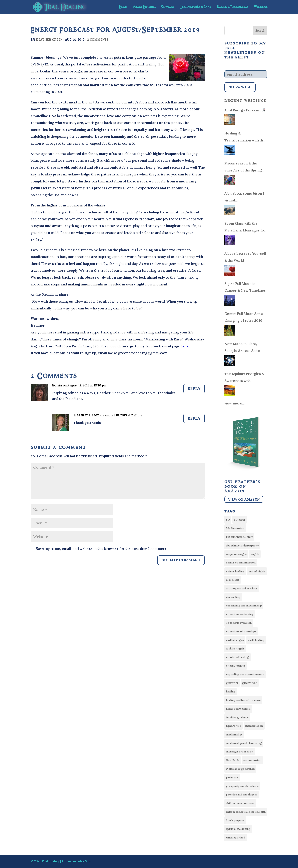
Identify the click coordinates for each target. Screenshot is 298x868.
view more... (234, 403)
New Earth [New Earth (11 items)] (233, 760)
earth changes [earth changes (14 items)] (235, 640)
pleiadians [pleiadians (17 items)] (232, 777)
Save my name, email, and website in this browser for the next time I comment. (102, 548)
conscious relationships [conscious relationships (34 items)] (241, 631)
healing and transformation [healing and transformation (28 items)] (243, 700)
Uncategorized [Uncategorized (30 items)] (236, 837)
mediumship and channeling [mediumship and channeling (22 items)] (244, 743)
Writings (261, 7)
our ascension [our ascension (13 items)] (252, 760)
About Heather (144, 7)
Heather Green (49, 40)
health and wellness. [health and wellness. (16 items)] (238, 709)
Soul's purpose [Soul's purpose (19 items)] (235, 820)
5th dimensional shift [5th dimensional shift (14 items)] (239, 537)
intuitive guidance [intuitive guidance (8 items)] (237, 717)
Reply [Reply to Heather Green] (194, 418)
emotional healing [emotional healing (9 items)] (237, 657)
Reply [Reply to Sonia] (194, 388)
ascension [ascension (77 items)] (233, 580)
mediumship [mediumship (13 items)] (234, 734)
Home (123, 7)
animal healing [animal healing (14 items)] (235, 571)
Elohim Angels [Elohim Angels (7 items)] (235, 648)
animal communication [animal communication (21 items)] (241, 563)
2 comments (98, 40)
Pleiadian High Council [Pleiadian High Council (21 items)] (240, 769)
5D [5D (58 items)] (228, 520)
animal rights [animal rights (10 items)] (257, 571)
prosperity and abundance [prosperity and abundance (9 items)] (242, 786)
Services (167, 7)
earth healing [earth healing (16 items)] (256, 640)
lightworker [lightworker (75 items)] (234, 726)
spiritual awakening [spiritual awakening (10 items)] (238, 829)
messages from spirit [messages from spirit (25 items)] (240, 752)
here (185, 346)
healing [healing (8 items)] (231, 691)
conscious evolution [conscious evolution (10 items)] (239, 623)
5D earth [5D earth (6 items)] (239, 520)
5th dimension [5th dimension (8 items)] (235, 528)
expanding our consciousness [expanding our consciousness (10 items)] (245, 674)
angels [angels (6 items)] (255, 554)
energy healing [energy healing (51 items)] (236, 666)
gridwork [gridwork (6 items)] (232, 683)
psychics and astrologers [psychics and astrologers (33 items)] (242, 794)
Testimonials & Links (195, 7)
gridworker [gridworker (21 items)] (250, 683)
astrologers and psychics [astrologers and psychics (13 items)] (242, 588)
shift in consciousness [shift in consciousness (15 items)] (240, 803)
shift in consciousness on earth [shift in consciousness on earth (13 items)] (246, 812)
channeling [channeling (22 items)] (233, 597)
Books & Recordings (232, 7)
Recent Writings (245, 101)
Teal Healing (51, 861)
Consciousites (74, 861)
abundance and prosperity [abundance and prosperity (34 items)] (242, 545)
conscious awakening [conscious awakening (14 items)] (240, 614)
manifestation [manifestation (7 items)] (254, 726)
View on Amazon (244, 499)
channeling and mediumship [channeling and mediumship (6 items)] (244, 605)
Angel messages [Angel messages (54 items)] (236, 554)
